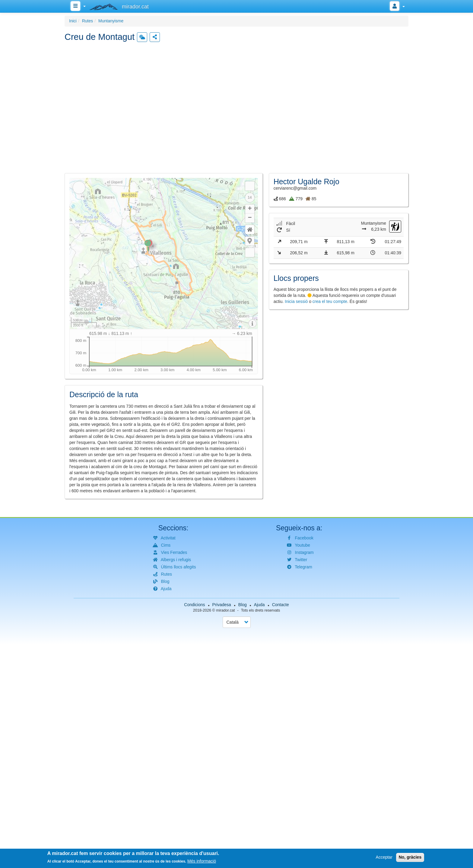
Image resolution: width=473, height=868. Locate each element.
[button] (237, 217)
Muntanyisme (111, 21)
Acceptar (384, 857)
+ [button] (250, 432)
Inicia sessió (296, 525)
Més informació (202, 861)
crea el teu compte (330, 525)
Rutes (88, 21)
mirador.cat (225, 834)
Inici (73, 21)
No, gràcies (410, 857)
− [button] (250, 441)
